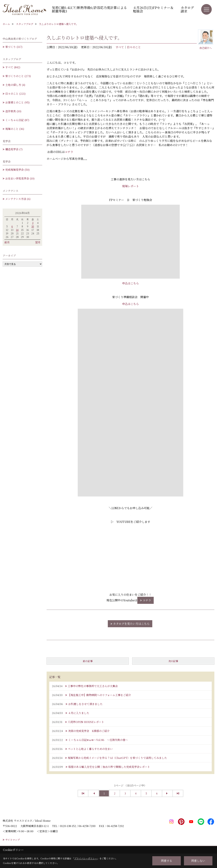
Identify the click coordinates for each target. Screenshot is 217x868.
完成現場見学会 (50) (17, 170)
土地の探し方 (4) (15, 85)
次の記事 (173, 661)
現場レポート (130, 186)
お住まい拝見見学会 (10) (20, 178)
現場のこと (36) (15, 129)
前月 (7, 242)
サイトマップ (12, 840)
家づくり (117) (14, 47)
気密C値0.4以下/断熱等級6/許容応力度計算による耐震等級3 (89, 9)
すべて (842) (13, 67)
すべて (120, 47)
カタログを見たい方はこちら (131, 624)
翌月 (38, 242)
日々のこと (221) (15, 94)
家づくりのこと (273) (18, 76)
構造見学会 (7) (14, 149)
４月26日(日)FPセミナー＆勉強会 (153, 9)
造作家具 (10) (13, 111)
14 (17, 230)
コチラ (69, 152)
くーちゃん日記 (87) (17, 120)
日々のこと (134, 47)
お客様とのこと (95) (17, 102)
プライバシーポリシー (86, 858)
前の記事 (88, 661)
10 (33, 226)
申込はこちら (130, 283)
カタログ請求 (187, 9)
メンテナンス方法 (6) (18, 199)
